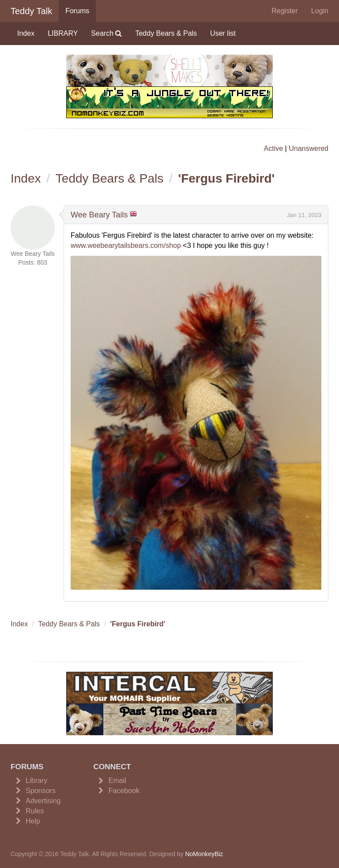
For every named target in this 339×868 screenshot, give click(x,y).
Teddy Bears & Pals (166, 33)
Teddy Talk (31, 11)
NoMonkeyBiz (204, 854)
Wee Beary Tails (99, 215)
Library (36, 780)
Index (26, 33)
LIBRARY (63, 33)
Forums (77, 11)
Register (285, 11)
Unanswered (309, 148)
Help (33, 821)
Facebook (124, 791)
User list (223, 33)
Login (320, 11)
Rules (35, 811)
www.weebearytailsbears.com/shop (126, 245)
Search (106, 33)
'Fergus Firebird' (227, 178)
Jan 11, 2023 (304, 215)
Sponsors (41, 791)
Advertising (43, 801)
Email (117, 780)
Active (274, 148)
